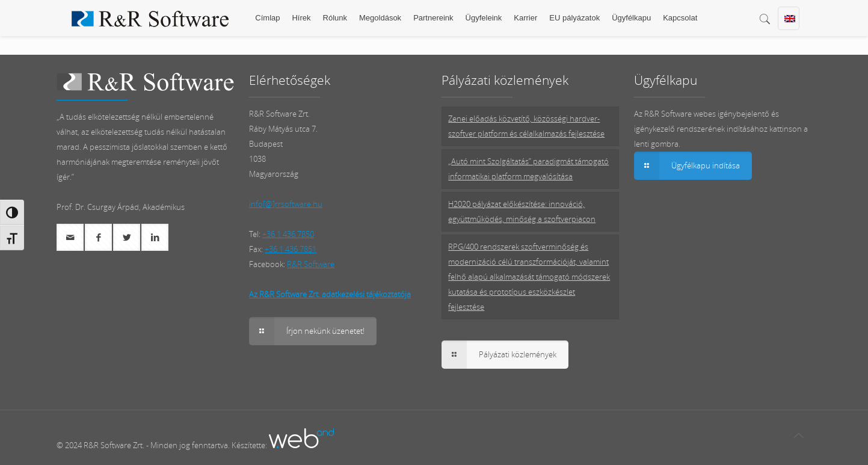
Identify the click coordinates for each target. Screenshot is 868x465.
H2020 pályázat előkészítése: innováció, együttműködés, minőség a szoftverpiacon (522, 211)
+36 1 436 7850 (288, 234)
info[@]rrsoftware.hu (286, 204)
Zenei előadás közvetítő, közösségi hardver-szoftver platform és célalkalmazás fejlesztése (526, 126)
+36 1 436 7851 (291, 249)
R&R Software (311, 264)
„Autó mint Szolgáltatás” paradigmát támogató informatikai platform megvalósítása (528, 169)
